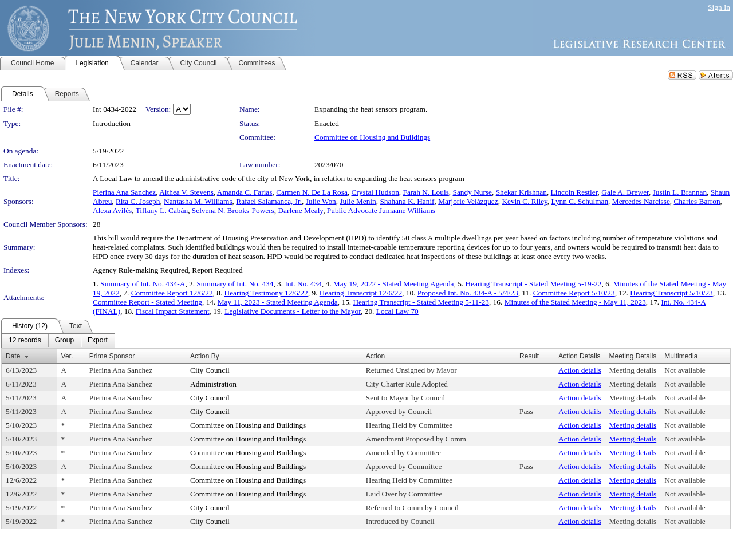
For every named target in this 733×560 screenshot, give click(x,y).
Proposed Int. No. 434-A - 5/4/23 (468, 293)
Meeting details (633, 370)
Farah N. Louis (426, 192)
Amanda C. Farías (245, 192)
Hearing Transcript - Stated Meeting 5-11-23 (421, 302)
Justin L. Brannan (680, 192)
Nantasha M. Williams (198, 201)
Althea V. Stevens (186, 192)
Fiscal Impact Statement (173, 311)
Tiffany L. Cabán (162, 210)
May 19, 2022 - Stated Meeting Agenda (394, 284)
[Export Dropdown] (98, 341)
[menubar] (58, 341)
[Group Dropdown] (64, 341)
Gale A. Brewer (625, 192)
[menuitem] (25, 341)
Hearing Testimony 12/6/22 (266, 293)
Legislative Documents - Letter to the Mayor (293, 311)
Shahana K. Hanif (407, 201)
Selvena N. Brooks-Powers (233, 210)
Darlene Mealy (300, 210)
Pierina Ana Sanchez (124, 192)
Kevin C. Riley (524, 201)
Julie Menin (358, 201)
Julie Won (321, 201)
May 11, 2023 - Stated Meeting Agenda (278, 302)
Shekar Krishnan (521, 192)
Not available (685, 370)
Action (375, 356)
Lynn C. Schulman (580, 201)
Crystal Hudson (375, 192)
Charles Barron (697, 201)
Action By (205, 356)
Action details (580, 370)
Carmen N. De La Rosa (312, 192)
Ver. (67, 356)
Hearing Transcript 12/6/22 (361, 293)
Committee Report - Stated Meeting (147, 302)
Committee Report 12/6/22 (172, 293)
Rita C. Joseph (138, 201)
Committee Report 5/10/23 (574, 293)
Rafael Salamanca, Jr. (269, 201)
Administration (213, 384)
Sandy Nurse (472, 192)
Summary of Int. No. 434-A (143, 284)
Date (13, 356)
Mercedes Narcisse (641, 201)
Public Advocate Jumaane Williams (381, 210)
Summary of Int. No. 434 (235, 284)
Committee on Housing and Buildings (372, 137)
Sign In (719, 7)
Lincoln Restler (574, 192)
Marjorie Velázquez (468, 201)
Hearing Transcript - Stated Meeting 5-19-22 (533, 284)
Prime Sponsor (112, 356)
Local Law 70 (397, 311)
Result (529, 356)
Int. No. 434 (303, 284)
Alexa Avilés (112, 210)
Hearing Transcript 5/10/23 (671, 293)
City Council (210, 370)
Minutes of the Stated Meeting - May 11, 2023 (575, 302)
